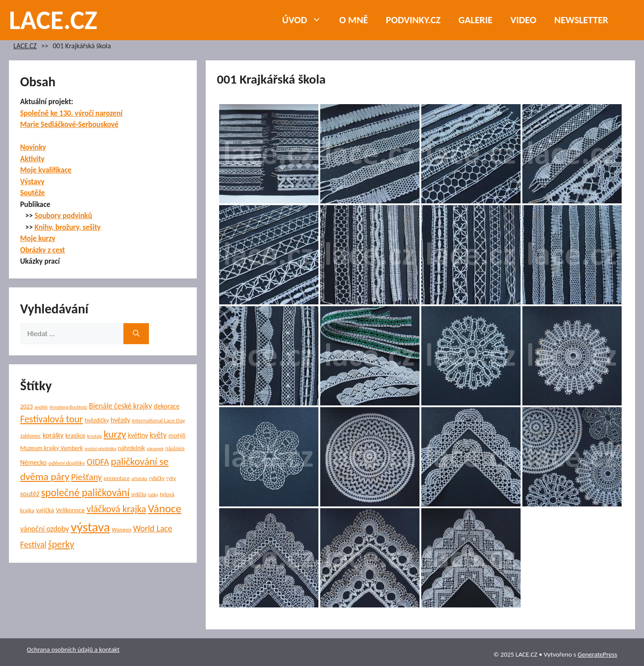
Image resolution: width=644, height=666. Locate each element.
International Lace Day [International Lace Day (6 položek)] (159, 420)
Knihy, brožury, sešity (68, 227)
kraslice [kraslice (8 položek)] (75, 435)
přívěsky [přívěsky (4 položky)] (140, 478)
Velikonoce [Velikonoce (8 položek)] (70, 510)
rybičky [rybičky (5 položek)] (157, 478)
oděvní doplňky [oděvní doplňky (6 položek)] (67, 463)
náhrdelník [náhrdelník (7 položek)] (131, 448)
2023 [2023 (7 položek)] (26, 407)
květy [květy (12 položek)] (158, 435)
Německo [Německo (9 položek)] (33, 462)
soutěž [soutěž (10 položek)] (30, 493)
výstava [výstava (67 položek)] (90, 527)
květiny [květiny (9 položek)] (138, 435)
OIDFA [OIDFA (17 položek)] (98, 462)
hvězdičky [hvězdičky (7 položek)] (97, 420)
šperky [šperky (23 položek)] (61, 544)
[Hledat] (136, 334)
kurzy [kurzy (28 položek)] (115, 434)
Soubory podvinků (63, 216)
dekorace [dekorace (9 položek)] (167, 406)
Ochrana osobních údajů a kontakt (73, 649)
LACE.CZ (53, 20)
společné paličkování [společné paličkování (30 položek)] (85, 492)
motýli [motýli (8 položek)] (177, 435)
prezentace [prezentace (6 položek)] (117, 478)
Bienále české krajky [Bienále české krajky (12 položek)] (121, 406)
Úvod (306, 20)
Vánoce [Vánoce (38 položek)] (165, 508)
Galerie (475, 20)
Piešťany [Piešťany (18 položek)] (87, 477)
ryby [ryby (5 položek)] (171, 478)
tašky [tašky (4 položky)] (153, 495)
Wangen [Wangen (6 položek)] (122, 529)
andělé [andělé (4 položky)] (41, 407)
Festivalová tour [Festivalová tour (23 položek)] (51, 419)
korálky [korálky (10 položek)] (53, 435)
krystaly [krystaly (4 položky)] (95, 436)
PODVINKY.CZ (413, 20)
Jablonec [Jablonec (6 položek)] (30, 436)
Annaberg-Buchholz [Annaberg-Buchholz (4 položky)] (68, 407)
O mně (354, 20)
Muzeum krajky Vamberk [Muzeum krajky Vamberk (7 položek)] (51, 448)
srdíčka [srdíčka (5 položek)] (139, 494)
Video (523, 20)
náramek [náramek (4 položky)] (155, 449)
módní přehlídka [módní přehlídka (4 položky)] (100, 449)
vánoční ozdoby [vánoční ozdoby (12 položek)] (45, 529)
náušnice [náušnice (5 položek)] (175, 448)
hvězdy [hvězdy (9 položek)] (121, 420)
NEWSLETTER (581, 20)
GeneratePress (597, 654)
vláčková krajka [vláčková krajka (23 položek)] (117, 509)
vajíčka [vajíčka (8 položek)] (45, 510)
